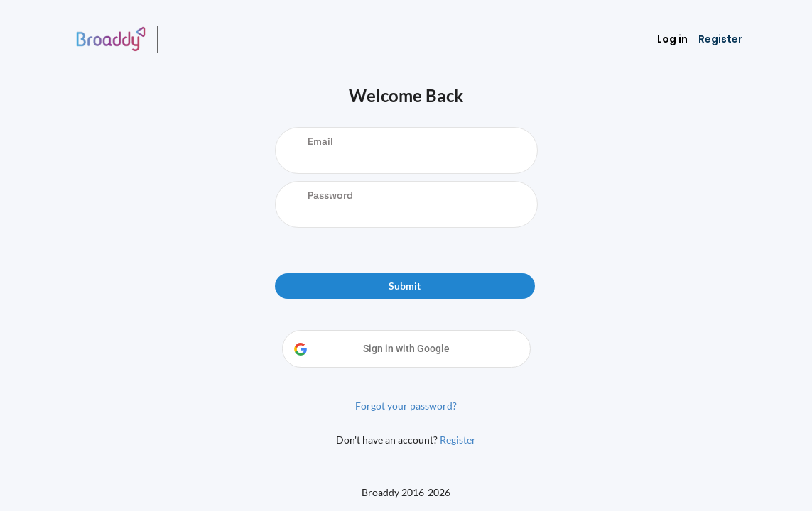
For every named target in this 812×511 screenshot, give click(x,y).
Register (458, 440)
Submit (405, 286)
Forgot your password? (406, 406)
